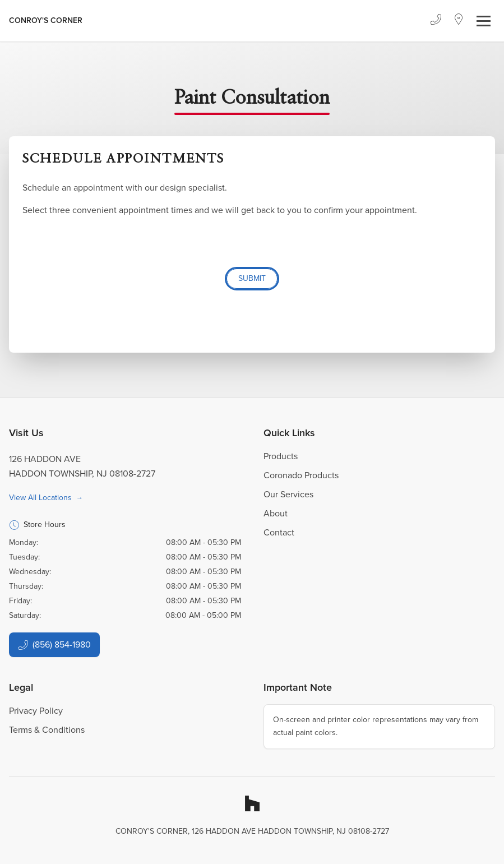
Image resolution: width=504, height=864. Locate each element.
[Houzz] (252, 803)
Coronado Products (301, 475)
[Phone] (436, 21)
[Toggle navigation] (484, 21)
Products (281, 456)
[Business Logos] (46, 21)
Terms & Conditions (47, 730)
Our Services (288, 494)
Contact (279, 532)
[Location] (459, 21)
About (276, 513)
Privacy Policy (36, 711)
